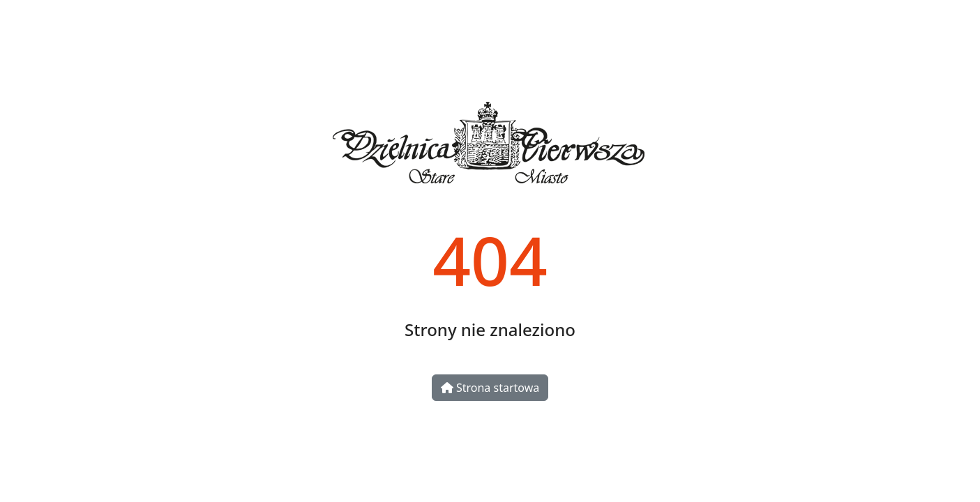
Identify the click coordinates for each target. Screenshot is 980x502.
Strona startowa (490, 388)
